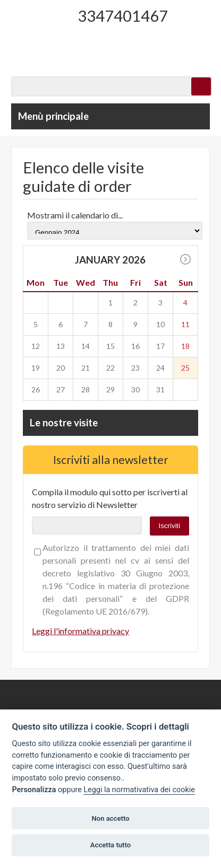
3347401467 (123, 16)
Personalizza (34, 790)
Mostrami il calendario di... (75, 215)
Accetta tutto (110, 845)
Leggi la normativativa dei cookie (139, 790)
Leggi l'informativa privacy (80, 631)
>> (185, 259)
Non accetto (110, 818)
